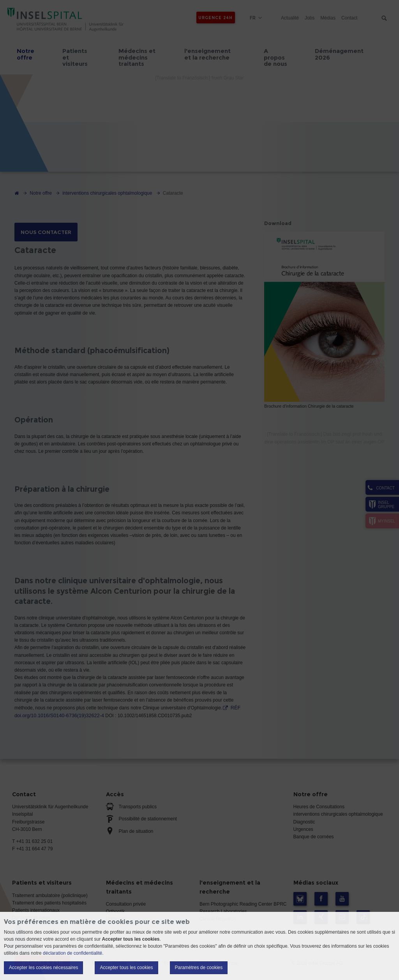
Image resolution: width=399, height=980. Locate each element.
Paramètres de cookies (199, 968)
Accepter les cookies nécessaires (43, 968)
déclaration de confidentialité (72, 953)
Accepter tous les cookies (126, 968)
